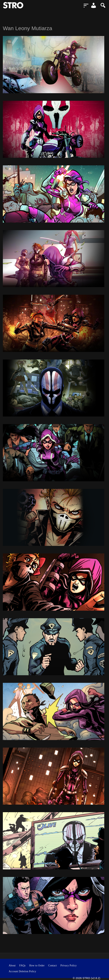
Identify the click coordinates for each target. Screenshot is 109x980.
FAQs (23, 966)
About (12, 966)
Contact (53, 966)
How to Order (37, 966)
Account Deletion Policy (22, 971)
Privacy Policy (69, 966)
